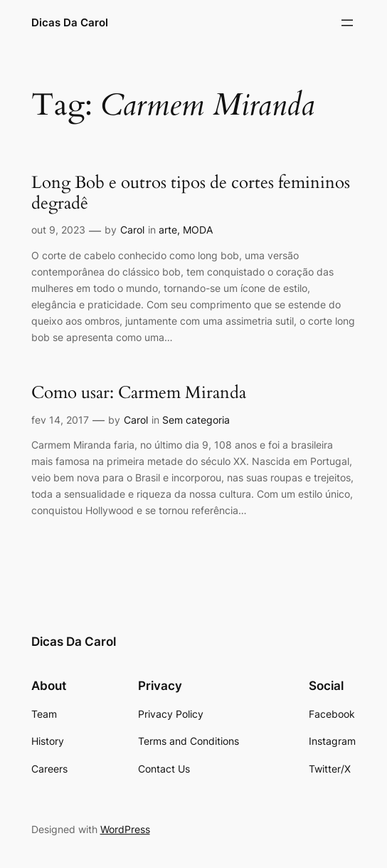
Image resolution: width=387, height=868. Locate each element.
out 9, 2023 (58, 230)
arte (168, 230)
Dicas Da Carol (70, 22)
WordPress (125, 829)
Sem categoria (196, 420)
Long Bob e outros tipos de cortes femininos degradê (191, 193)
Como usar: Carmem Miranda (139, 393)
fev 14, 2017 (60, 420)
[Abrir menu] (347, 23)
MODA (198, 230)
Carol (132, 230)
